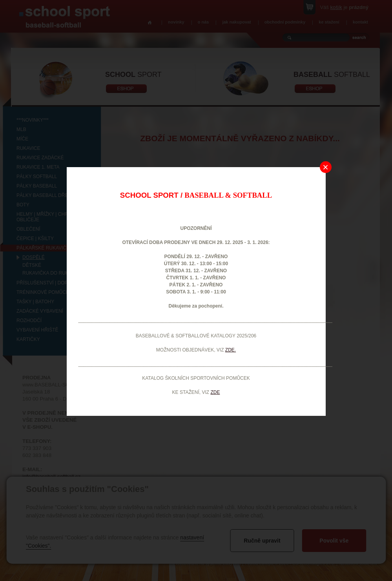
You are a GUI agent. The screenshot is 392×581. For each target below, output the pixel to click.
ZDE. (231, 350)
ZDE (215, 392)
